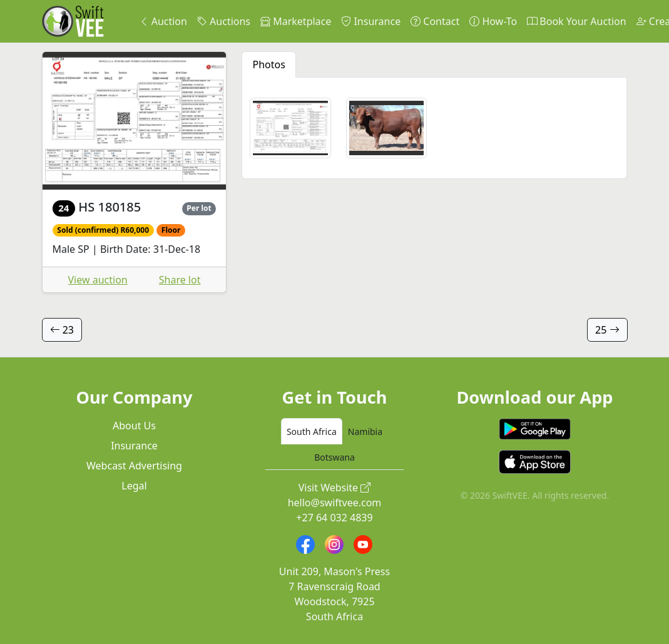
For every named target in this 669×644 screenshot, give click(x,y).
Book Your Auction (576, 21)
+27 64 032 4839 (334, 518)
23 (62, 330)
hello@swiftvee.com (335, 503)
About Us (134, 426)
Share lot (180, 280)
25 (607, 330)
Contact (435, 21)
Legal (134, 486)
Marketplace (296, 21)
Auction (163, 21)
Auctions (224, 21)
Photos (268, 64)
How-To (493, 21)
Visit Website (335, 488)
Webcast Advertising (134, 466)
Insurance (371, 21)
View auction (98, 280)
